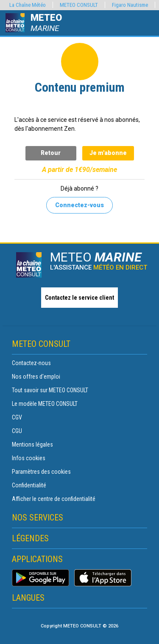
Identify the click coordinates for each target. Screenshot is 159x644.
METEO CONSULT (79, 5)
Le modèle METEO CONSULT (45, 404)
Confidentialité (29, 485)
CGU (17, 431)
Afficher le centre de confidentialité (54, 499)
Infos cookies (29, 458)
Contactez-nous (31, 363)
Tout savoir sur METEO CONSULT (50, 390)
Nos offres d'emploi (36, 377)
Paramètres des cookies (41, 472)
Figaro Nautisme (130, 5)
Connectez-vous (79, 205)
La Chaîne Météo (28, 5)
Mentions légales (32, 444)
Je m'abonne (108, 153)
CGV (17, 417)
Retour (51, 153)
